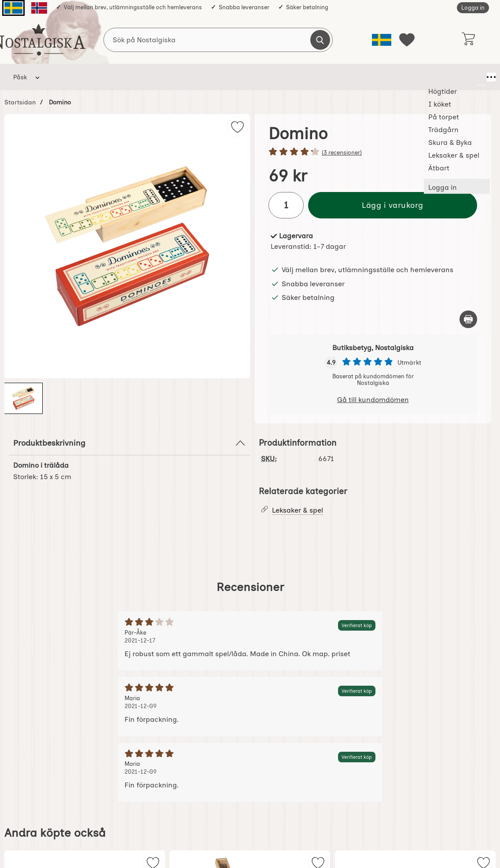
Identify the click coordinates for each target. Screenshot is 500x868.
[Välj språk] (382, 40)
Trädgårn (191, 77)
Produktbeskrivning (129, 443)
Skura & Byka (242, 77)
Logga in (473, 8)
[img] (237, 127)
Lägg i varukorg (393, 205)
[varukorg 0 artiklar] (468, 40)
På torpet (146, 77)
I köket (104, 77)
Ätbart (351, 77)
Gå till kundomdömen (373, 400)
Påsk (20, 77)
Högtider (64, 77)
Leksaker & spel (301, 77)
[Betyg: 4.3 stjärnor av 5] (373, 152)
